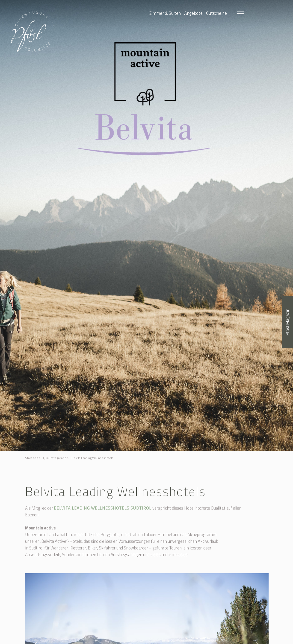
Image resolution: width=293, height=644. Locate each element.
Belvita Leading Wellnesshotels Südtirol (103, 512)
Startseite (33, 458)
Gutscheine (216, 13)
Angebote (193, 13)
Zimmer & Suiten (165, 13)
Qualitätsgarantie (56, 458)
